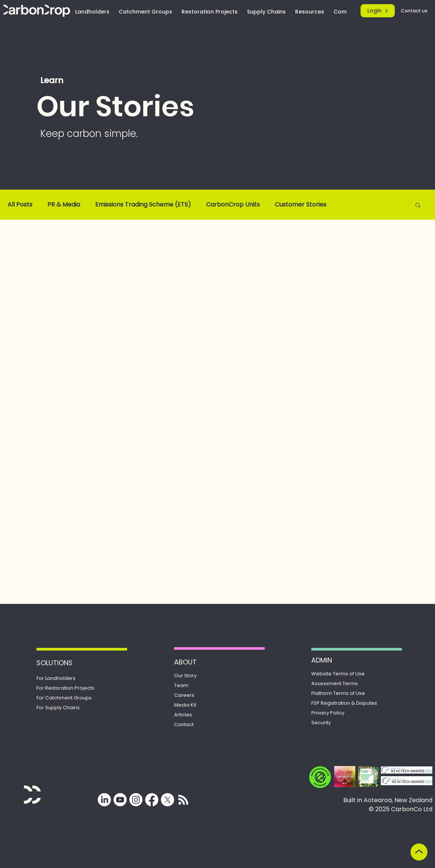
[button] (418, 206)
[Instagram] (136, 800)
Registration (344, 703)
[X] (167, 800)
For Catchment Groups (64, 698)
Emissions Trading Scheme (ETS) (143, 205)
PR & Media (64, 205)
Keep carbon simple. (89, 134)
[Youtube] (120, 800)
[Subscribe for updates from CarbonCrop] (183, 800)
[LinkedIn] (104, 800)
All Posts (20, 205)
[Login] (378, 11)
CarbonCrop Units (233, 205)
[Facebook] (152, 800)
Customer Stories (301, 205)
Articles (183, 715)
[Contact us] (415, 11)
